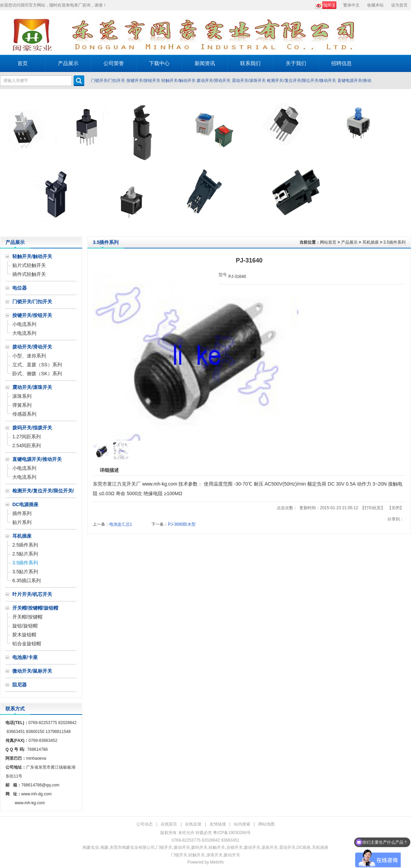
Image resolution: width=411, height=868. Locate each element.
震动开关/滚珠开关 (249, 81)
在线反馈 (193, 824)
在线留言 (169, 824)
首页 (23, 63)
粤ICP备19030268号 (232, 833)
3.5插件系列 (394, 242)
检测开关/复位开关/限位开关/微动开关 (301, 81)
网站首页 (328, 242)
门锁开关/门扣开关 (108, 81)
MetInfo (217, 862)
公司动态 (145, 824)
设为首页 (399, 5)
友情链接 (218, 824)
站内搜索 (242, 824)
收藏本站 (375, 5)
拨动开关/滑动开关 (214, 81)
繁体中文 (351, 5)
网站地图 (266, 824)
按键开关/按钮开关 (143, 81)
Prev (7, 163)
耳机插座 (371, 242)
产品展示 (349, 242)
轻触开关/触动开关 (178, 81)
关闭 (396, 508)
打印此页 (373, 508)
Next (404, 163)
